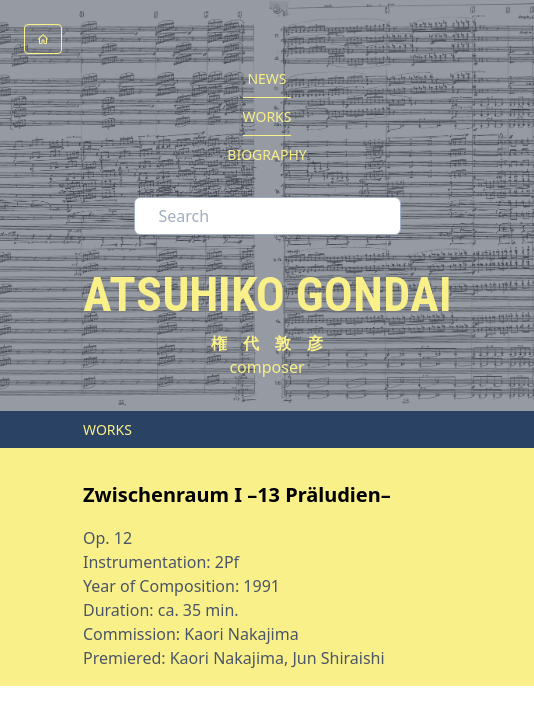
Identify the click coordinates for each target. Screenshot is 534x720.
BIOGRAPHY (266, 154)
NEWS (266, 78)
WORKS (267, 116)
